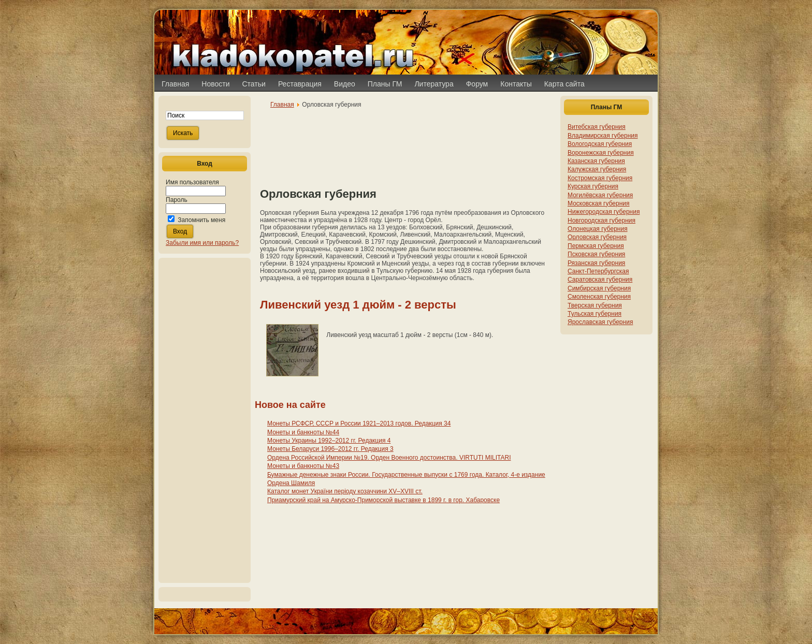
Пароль (177, 200)
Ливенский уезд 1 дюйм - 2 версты (358, 305)
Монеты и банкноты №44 (303, 432)
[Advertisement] (205, 420)
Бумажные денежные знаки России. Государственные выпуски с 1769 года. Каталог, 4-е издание (406, 475)
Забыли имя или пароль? (202, 243)
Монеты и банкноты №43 (303, 466)
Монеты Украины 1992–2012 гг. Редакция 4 (329, 441)
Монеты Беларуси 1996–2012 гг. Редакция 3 (330, 449)
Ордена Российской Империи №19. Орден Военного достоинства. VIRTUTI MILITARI (389, 458)
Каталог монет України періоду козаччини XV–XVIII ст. (345, 491)
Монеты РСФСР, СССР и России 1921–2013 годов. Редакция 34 (359, 423)
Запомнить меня (201, 220)
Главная (282, 105)
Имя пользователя (192, 182)
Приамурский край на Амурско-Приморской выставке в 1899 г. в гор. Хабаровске (383, 500)
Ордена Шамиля (291, 483)
